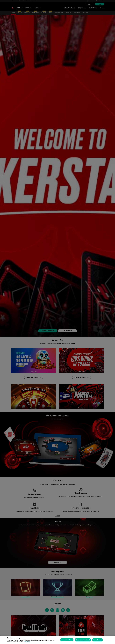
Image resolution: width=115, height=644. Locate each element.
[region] (57, 640)
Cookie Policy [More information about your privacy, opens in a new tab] (27, 642)
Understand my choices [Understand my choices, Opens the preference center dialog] (67, 640)
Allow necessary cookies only (83, 640)
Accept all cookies (98, 640)
